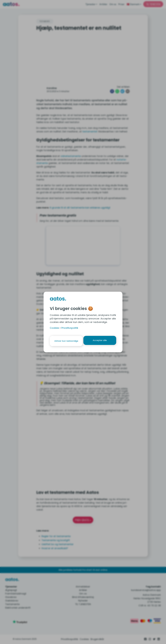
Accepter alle (100, 341)
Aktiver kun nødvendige (66, 341)
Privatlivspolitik (70, 328)
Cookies (54, 328)
